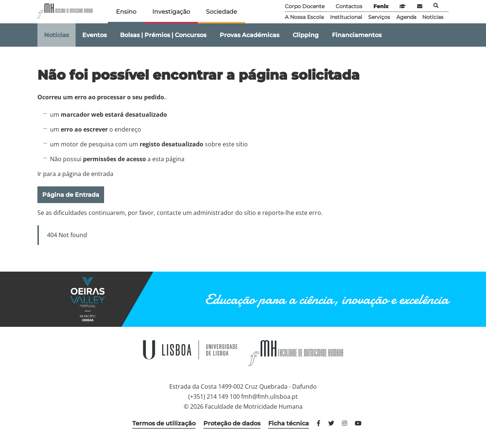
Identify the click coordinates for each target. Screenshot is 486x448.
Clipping (306, 35)
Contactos (349, 6)
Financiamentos (357, 35)
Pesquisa (436, 6)
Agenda (406, 17)
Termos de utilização (164, 423)
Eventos (94, 35)
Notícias (433, 17)
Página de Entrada (71, 195)
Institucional (346, 17)
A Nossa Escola (304, 17)
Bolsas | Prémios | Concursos (163, 35)
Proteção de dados (232, 423)
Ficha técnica (289, 423)
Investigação (171, 12)
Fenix (381, 6)
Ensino (126, 12)
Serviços (379, 17)
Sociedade (222, 12)
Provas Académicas (249, 35)
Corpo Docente (305, 6)
